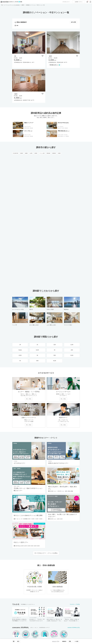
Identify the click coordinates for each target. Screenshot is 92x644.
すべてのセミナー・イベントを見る (46, 553)
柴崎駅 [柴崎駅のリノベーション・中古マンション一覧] (26, 153)
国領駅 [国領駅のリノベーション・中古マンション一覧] (22, 153)
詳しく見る (29, 399)
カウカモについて (66, 2)
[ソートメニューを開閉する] (14, 641)
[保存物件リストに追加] (43, 56)
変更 (70, 641)
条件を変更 (73, 22)
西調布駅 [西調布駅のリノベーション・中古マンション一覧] (54, 153)
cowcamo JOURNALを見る (74, 628)
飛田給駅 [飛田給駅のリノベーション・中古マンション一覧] (48, 153)
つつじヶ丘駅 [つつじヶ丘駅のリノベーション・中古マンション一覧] (42, 153)
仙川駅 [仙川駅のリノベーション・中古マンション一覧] (31, 153)
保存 (76, 641)
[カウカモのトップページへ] (11, 2)
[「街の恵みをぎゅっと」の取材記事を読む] (55, 65)
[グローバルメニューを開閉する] (90, 2)
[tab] (28, 52)
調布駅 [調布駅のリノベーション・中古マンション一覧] (36, 153)
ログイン (79, 2)
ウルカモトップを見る (75, 604)
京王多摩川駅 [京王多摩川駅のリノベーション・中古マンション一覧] (15, 153)
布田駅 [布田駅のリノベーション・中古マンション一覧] (59, 153)
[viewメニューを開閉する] (18, 641)
